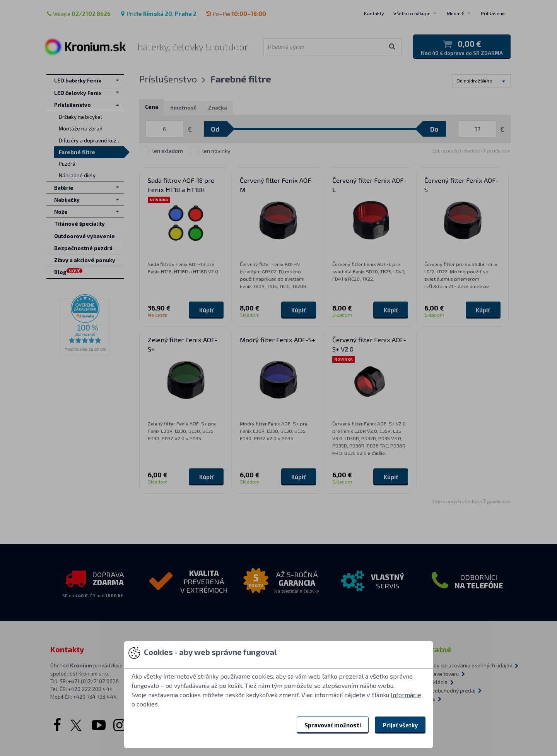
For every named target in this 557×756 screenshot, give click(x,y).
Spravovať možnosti (333, 725)
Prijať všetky (400, 725)
